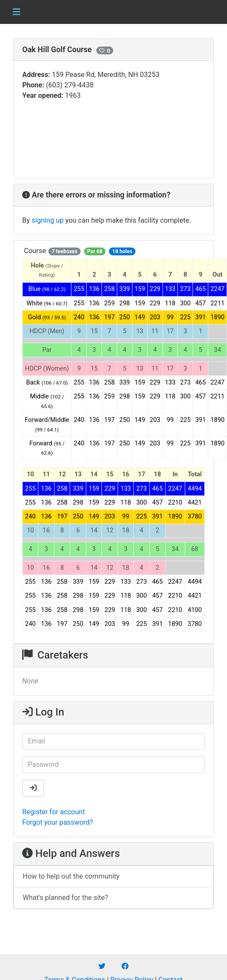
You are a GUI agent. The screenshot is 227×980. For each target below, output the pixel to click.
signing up (48, 220)
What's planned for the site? (65, 898)
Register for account (54, 812)
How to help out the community (71, 876)
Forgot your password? (58, 822)
